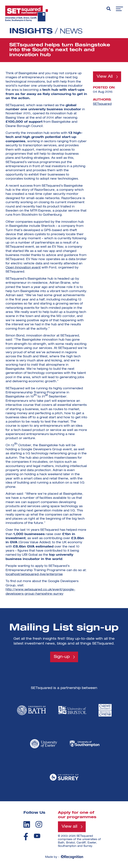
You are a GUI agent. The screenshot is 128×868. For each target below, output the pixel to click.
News (72, 31)
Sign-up (62, 657)
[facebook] (26, 837)
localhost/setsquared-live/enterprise (34, 574)
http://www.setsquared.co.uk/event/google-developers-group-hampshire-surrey (40, 592)
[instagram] (39, 824)
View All (105, 77)
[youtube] (37, 836)
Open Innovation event (23, 268)
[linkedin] (27, 824)
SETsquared (102, 104)
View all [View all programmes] (70, 827)
